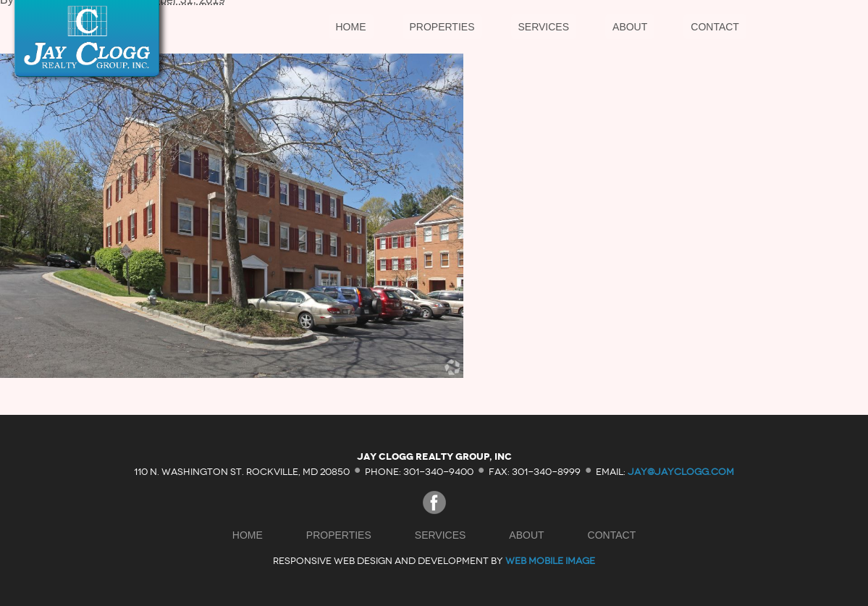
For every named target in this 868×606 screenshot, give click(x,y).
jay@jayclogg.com (681, 471)
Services (544, 27)
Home (351, 27)
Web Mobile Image (550, 561)
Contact (715, 27)
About (630, 27)
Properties (442, 27)
